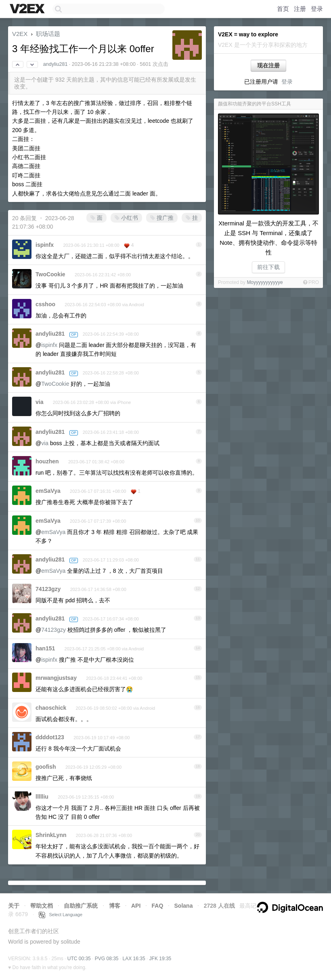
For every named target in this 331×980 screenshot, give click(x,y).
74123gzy (48, 589)
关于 (14, 906)
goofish (46, 767)
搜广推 (162, 218)
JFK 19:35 (160, 959)
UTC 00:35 (79, 959)
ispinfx (45, 245)
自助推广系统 (81, 906)
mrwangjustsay (56, 678)
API (136, 906)
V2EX (20, 34)
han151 (45, 648)
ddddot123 (50, 737)
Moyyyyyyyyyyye (265, 282)
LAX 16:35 (134, 959)
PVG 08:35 (107, 959)
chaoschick (51, 708)
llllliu (42, 797)
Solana (184, 906)
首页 (283, 9)
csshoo (45, 304)
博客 (115, 906)
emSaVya (48, 491)
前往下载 (268, 267)
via (39, 402)
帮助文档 (42, 906)
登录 (317, 9)
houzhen (47, 461)
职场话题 (48, 34)
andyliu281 (55, 64)
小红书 (126, 218)
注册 (300, 9)
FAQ (158, 906)
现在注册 (268, 65)
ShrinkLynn (51, 835)
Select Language (61, 915)
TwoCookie (50, 274)
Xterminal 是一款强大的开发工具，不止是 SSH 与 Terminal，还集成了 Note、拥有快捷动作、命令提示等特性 (268, 238)
